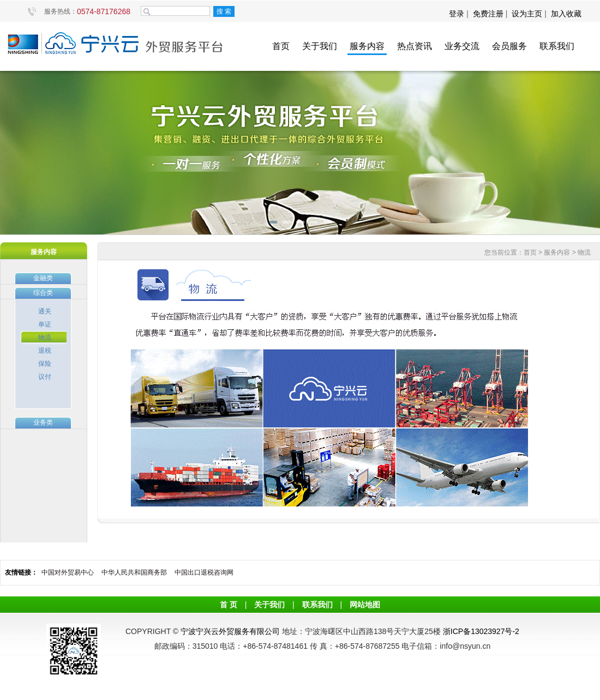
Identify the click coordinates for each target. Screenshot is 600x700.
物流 (45, 337)
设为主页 (527, 14)
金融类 (43, 278)
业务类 (43, 423)
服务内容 (367, 46)
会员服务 (509, 46)
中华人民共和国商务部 (134, 572)
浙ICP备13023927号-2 (481, 631)
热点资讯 (415, 46)
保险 (45, 364)
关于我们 (320, 46)
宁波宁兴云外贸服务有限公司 (230, 631)
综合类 (43, 293)
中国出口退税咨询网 (204, 572)
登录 (458, 14)
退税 (45, 351)
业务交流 (462, 46)
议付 (45, 377)
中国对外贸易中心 (68, 572)
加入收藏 (566, 14)
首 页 (229, 605)
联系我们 (557, 46)
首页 (281, 46)
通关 (45, 311)
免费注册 (488, 14)
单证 (45, 324)
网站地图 (365, 605)
